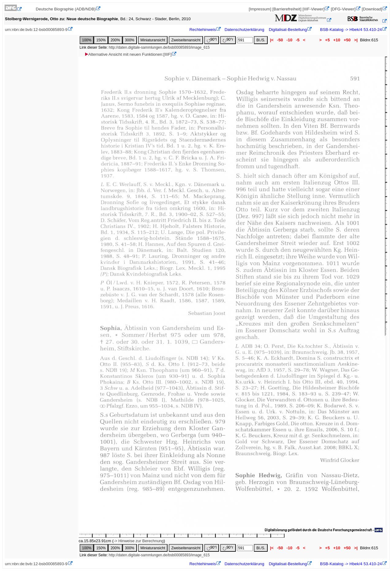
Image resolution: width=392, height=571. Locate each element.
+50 (347, 40)
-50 (280, 40)
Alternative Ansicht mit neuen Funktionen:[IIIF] (128, 54)
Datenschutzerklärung (244, 30)
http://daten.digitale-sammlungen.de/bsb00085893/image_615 (159, 47)
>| (356, 40)
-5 (298, 40)
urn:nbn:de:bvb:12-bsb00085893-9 (36, 30)
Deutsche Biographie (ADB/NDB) (66, 9)
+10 (337, 40)
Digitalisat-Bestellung (288, 30)
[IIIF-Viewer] (314, 9)
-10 (290, 40)
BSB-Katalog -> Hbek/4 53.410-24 (350, 30)
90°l (212, 40)
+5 (328, 40)
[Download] (372, 9)
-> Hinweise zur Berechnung (139, 541)
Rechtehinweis (203, 30)
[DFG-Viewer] (343, 9)
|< (272, 40)
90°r (228, 40)
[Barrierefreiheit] (287, 9)
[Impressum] (260, 9)
